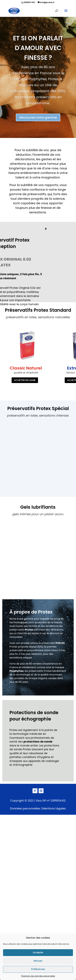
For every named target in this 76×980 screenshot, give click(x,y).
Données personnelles (25, 808)
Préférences (38, 969)
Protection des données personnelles (38, 976)
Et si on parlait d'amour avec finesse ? (38, 48)
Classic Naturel (26, 368)
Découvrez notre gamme (38, 118)
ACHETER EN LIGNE (25, 380)
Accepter (38, 952)
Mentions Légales (54, 808)
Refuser (38, 961)
